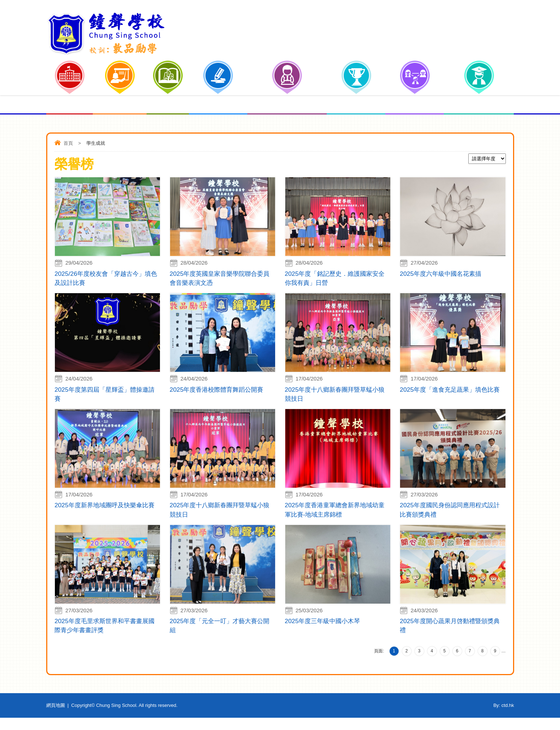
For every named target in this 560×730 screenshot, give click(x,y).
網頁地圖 (56, 718)
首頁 (68, 143)
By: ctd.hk (503, 718)
